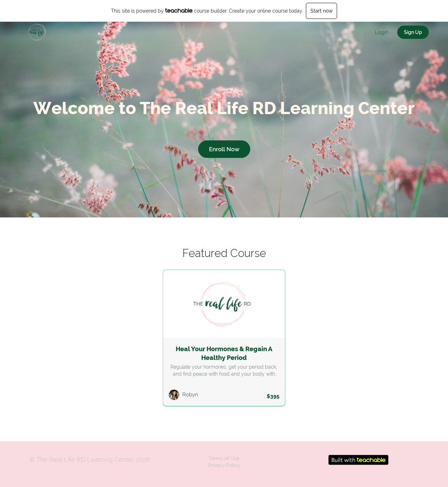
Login (382, 32)
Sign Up (413, 32)
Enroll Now (224, 149)
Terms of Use (224, 458)
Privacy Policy (224, 465)
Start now (321, 11)
